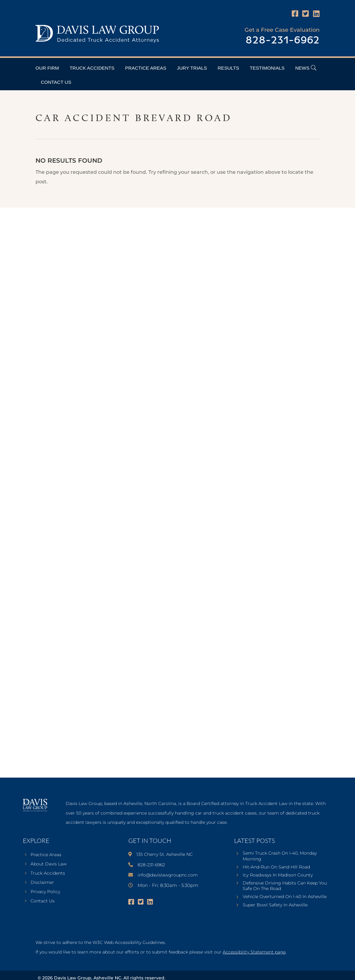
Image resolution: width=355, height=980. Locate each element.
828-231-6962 (283, 41)
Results (229, 68)
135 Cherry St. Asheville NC (165, 854)
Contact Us (56, 82)
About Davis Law (49, 864)
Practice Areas (146, 68)
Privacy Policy (45, 892)
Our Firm (47, 68)
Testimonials (267, 68)
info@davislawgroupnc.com (168, 875)
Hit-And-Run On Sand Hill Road (276, 867)
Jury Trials (192, 68)
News (302, 68)
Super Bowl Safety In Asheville (275, 905)
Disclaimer (42, 883)
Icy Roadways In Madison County (278, 875)
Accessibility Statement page (254, 952)
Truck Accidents (92, 68)
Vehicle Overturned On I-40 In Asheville (285, 897)
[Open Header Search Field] (314, 68)
